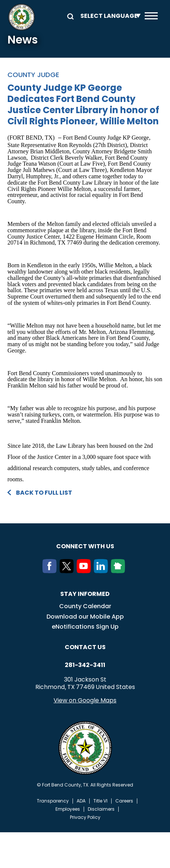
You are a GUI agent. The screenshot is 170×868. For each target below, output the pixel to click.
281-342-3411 (85, 665)
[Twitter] (68, 571)
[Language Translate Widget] (109, 16)
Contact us (85, 647)
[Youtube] (85, 571)
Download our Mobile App (85, 617)
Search (69, 16)
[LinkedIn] (102, 571)
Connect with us (85, 546)
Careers (124, 801)
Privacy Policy (85, 817)
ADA (81, 801)
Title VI (100, 801)
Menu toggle (151, 16)
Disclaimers (101, 809)
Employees (68, 809)
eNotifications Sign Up (85, 627)
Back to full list (44, 493)
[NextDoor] (119, 571)
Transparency (53, 801)
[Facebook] (51, 571)
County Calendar (85, 606)
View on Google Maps (85, 700)
